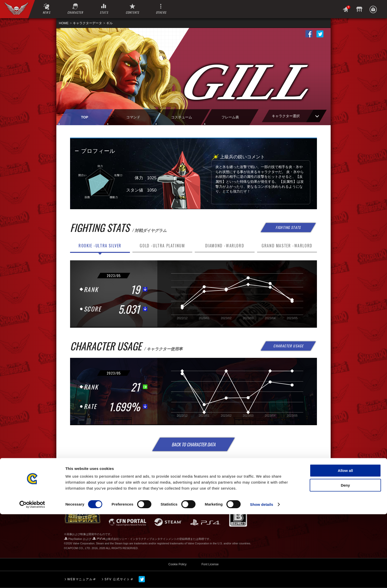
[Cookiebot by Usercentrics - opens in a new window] (32, 578)
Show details (262, 578)
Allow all (345, 544)
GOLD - (162, 246)
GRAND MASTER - (287, 246)
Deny (345, 559)
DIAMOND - (225, 246)
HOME (64, 23)
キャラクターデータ (87, 23)
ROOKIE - (100, 246)
